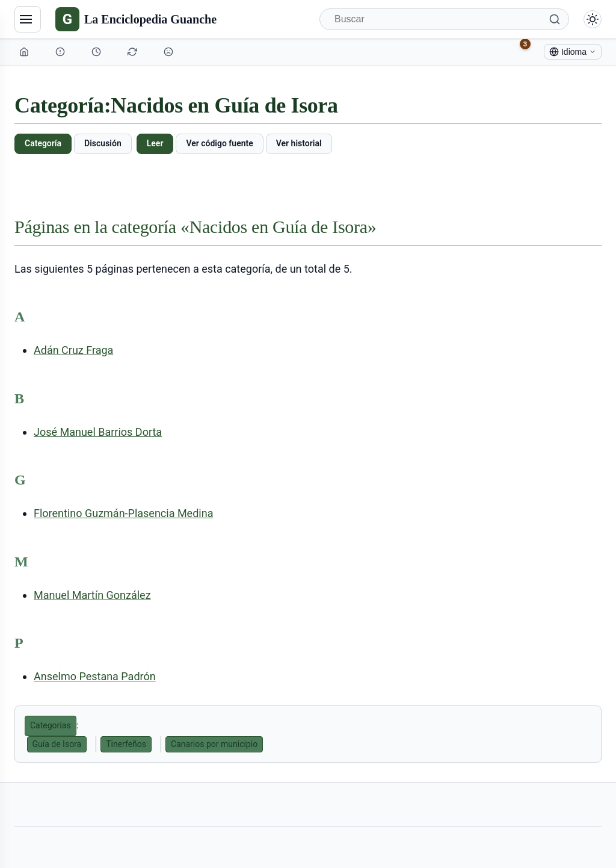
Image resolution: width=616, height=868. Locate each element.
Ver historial (299, 143)
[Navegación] (28, 19)
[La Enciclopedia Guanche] (136, 19)
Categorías (51, 725)
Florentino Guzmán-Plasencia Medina (123, 513)
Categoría (43, 143)
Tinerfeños (126, 744)
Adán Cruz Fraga (73, 350)
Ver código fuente (219, 143)
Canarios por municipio (214, 744)
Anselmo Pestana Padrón (95, 676)
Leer (155, 143)
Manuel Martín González (92, 595)
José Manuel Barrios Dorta (98, 432)
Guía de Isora (57, 744)
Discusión (103, 143)
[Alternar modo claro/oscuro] (593, 19)
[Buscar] (444, 19)
